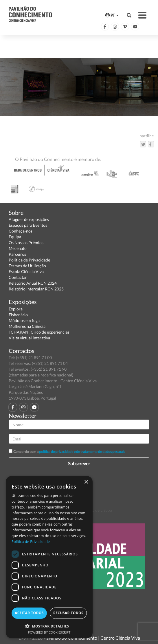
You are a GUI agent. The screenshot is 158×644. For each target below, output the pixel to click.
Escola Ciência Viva (26, 271)
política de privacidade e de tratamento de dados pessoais (82, 452)
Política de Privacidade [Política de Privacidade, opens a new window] (31, 542)
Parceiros (17, 254)
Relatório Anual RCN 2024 (33, 283)
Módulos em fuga (24, 320)
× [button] (86, 482)
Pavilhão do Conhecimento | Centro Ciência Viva (92, 638)
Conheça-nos (21, 231)
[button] (49, 626)
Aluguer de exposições (29, 219)
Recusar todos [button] (68, 613)
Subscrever (79, 463)
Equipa (15, 237)
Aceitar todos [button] (29, 613)
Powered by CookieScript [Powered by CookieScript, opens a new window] (49, 632)
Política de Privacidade (29, 260)
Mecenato (18, 248)
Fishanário (18, 315)
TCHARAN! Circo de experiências (39, 332)
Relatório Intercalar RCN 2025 (36, 289)
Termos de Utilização (27, 266)
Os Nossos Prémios (26, 243)
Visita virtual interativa (29, 338)
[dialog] (49, 557)
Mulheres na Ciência (27, 326)
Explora (16, 309)
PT (112, 15)
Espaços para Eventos (28, 225)
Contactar (18, 277)
